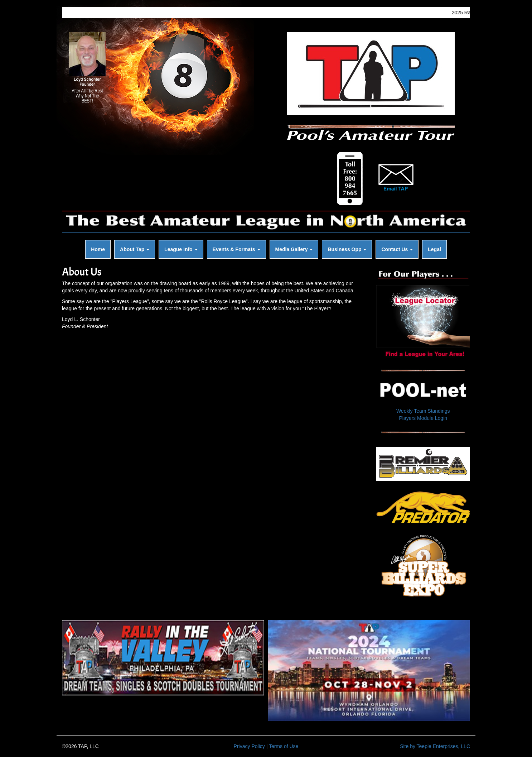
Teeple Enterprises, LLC (443, 746)
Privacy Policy (249, 746)
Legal (434, 249)
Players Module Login (423, 418)
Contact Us (397, 249)
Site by (408, 746)
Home (98, 249)
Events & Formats (236, 249)
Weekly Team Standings (423, 411)
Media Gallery (294, 249)
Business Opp (347, 249)
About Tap (135, 249)
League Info (181, 249)
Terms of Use (284, 746)
